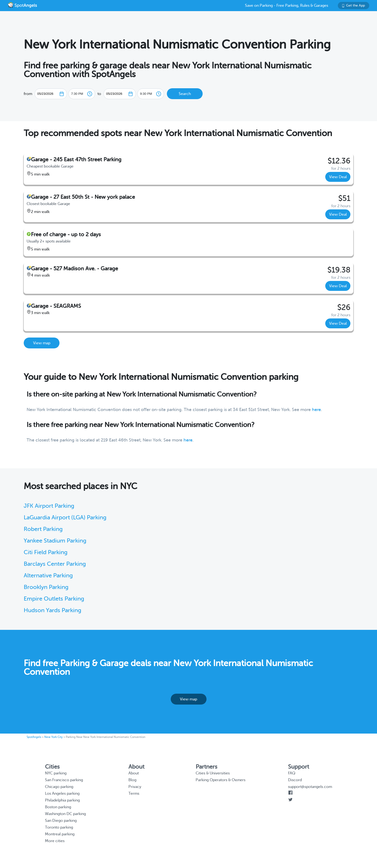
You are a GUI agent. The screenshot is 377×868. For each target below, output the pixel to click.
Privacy (135, 787)
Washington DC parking (65, 814)
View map (42, 343)
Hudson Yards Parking (52, 610)
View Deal (338, 177)
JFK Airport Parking (49, 506)
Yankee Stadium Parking (55, 541)
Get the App (354, 5)
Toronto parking (59, 827)
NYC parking (56, 773)
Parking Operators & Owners (221, 780)
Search (185, 94)
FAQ (292, 773)
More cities (55, 841)
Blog (132, 780)
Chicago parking (59, 787)
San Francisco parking (64, 780)
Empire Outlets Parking (54, 599)
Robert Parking (43, 529)
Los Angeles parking (62, 794)
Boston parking (58, 807)
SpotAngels (34, 737)
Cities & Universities (213, 773)
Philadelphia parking (62, 800)
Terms (134, 794)
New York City (53, 737)
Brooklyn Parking (46, 587)
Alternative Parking (48, 576)
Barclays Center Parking (55, 564)
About (134, 773)
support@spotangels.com (310, 787)
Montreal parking (60, 834)
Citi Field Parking (46, 552)
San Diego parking (61, 821)
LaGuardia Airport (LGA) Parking (65, 518)
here (316, 410)
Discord (295, 780)
